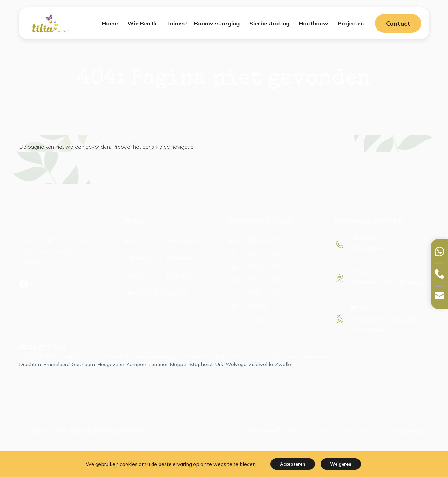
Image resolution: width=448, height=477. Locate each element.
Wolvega (236, 364)
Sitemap (293, 431)
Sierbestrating (185, 240)
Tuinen (132, 275)
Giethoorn (83, 364)
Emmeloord (56, 364)
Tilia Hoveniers (84, 431)
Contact (398, 23)
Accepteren (293, 464)
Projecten (179, 275)
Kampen (136, 364)
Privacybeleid (262, 431)
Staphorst (201, 364)
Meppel (179, 364)
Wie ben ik (137, 258)
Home (131, 240)
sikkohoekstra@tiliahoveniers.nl (390, 282)
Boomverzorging (145, 293)
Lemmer (158, 364)
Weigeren (341, 464)
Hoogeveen (111, 364)
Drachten (30, 364)
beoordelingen (409, 431)
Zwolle (283, 364)
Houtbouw (181, 258)
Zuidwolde (261, 364)
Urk (219, 364)
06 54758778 (367, 249)
